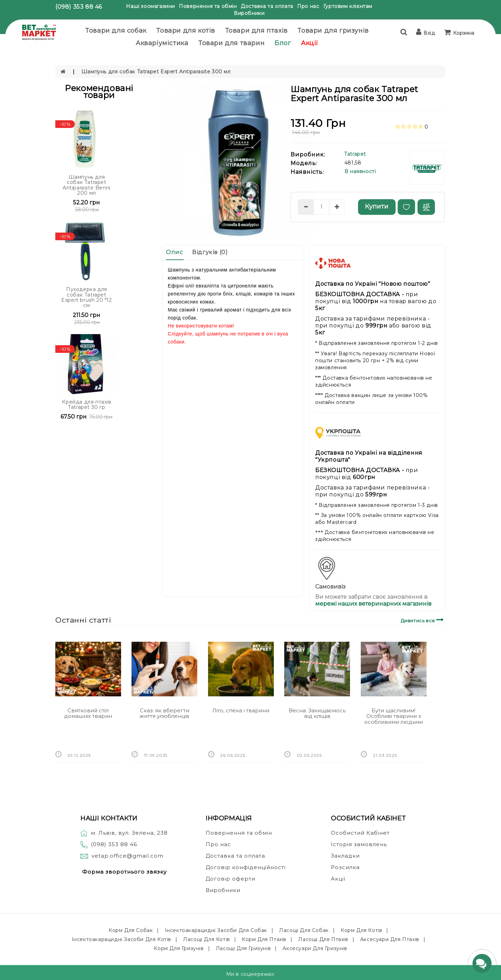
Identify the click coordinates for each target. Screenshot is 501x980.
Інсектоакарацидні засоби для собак (216, 930)
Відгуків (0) (210, 252)
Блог (283, 43)
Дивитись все (423, 620)
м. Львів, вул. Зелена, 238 (124, 833)
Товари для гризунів (333, 31)
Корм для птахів (264, 939)
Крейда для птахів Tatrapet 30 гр (86, 404)
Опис (174, 252)
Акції (310, 43)
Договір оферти (230, 879)
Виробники (249, 13)
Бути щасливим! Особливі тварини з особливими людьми (393, 716)
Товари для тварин (231, 43)
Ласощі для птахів (323, 939)
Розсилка (345, 867)
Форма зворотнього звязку (124, 872)
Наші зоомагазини (150, 6)
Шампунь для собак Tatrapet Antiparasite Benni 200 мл (87, 185)
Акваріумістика (162, 43)
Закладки (345, 856)
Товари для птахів (256, 31)
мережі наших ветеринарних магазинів (373, 604)
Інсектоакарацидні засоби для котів (121, 939)
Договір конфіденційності (246, 867)
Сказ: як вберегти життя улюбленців (164, 713)
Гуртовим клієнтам (348, 6)
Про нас (308, 6)
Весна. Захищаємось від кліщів (317, 713)
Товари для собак (116, 31)
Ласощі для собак (304, 930)
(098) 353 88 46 (79, 7)
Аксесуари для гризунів (315, 948)
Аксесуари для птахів (390, 939)
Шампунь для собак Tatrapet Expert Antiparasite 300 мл (156, 72)
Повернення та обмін (208, 6)
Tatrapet (355, 154)
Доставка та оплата (267, 6)
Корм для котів (361, 930)
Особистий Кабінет (360, 833)
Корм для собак (131, 930)
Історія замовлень (359, 844)
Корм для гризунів (179, 948)
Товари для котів (186, 31)
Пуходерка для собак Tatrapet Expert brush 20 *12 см (86, 297)
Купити (377, 206)
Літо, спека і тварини (241, 710)
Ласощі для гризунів (243, 948)
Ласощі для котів (206, 939)
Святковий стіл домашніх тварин (88, 713)
